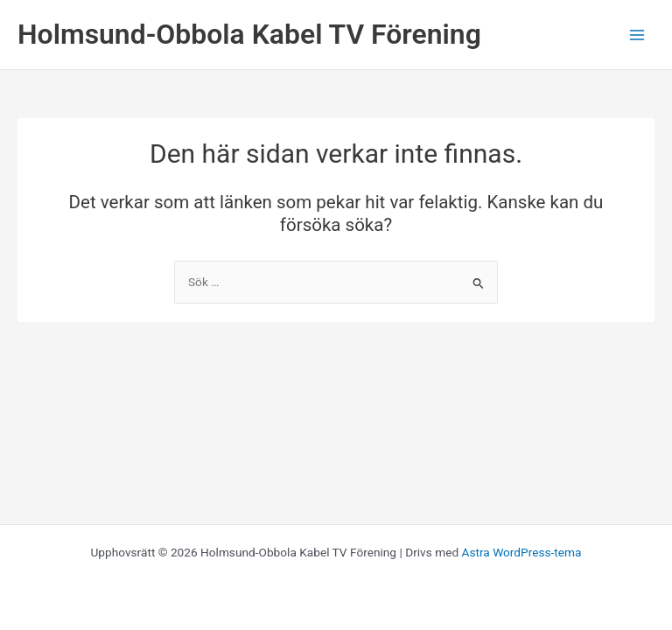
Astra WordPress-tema (522, 552)
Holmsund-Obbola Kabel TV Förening (249, 34)
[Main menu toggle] (637, 35)
